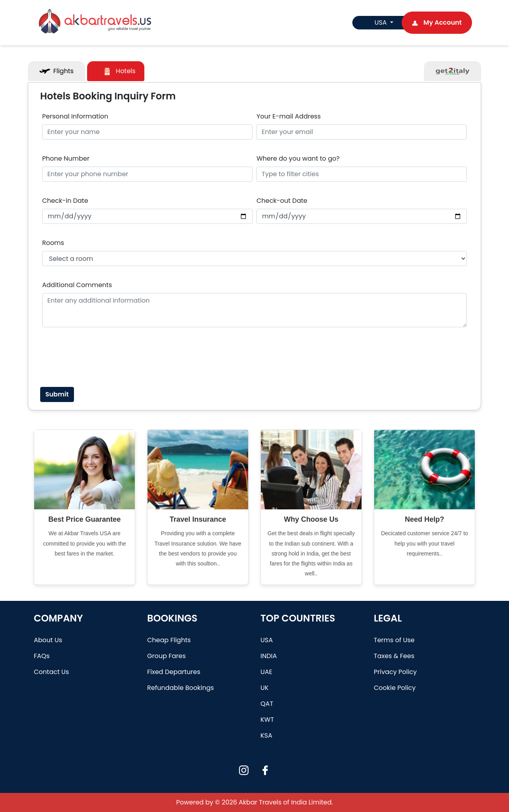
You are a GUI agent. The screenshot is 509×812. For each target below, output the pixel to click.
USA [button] (376, 22)
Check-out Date (282, 201)
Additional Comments (77, 285)
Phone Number (66, 158)
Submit (57, 394)
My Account (437, 22)
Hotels (119, 71)
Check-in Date (65, 201)
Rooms (53, 243)
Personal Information (75, 116)
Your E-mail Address (289, 116)
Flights (56, 71)
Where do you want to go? (298, 158)
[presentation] (103, 357)
